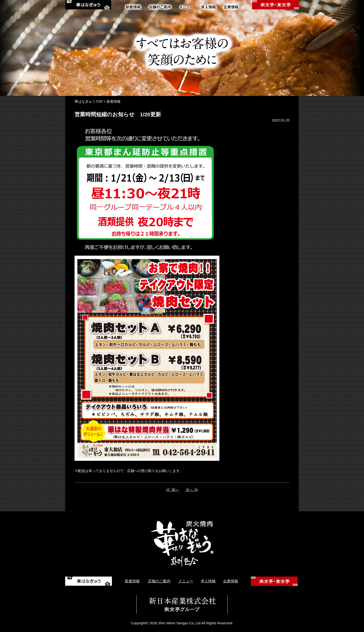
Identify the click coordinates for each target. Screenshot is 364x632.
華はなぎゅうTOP (89, 101)
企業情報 (231, 581)
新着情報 (114, 101)
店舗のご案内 (159, 581)
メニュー (186, 581)
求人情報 (208, 581)
